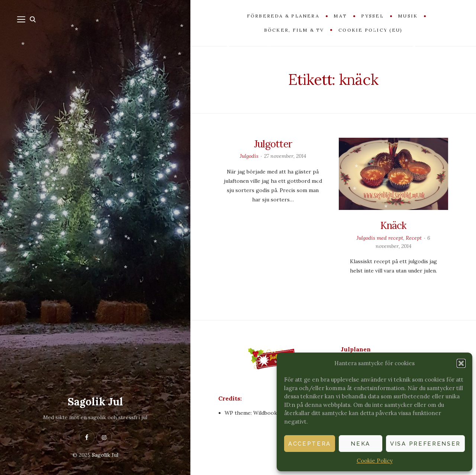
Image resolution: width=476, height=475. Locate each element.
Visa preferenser (425, 444)
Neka (361, 444)
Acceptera (310, 444)
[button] (461, 363)
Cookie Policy (375, 461)
